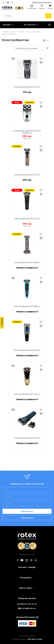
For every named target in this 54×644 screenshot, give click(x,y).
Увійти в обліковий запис (42, 2)
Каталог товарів (17, 32)
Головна (5, 32)
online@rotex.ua (27, 608)
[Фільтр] (2, 323)
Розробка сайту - (27, 639)
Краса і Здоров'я (33, 32)
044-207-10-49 (30, 25)
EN (12, 2)
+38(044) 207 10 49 (27, 604)
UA (4, 2)
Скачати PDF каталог (27, 617)
